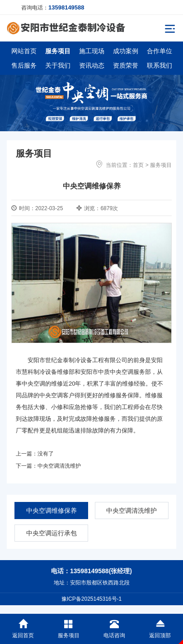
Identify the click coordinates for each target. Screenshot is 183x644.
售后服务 (24, 65)
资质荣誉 (126, 65)
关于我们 (58, 65)
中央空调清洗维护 (59, 466)
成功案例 (126, 51)
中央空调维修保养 (52, 511)
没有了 (46, 454)
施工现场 (92, 51)
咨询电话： (53, 7)
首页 (138, 165)
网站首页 (24, 51)
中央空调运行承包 (52, 533)
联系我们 (160, 65)
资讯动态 (92, 65)
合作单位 (160, 51)
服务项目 (58, 51)
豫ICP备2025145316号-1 (91, 599)
